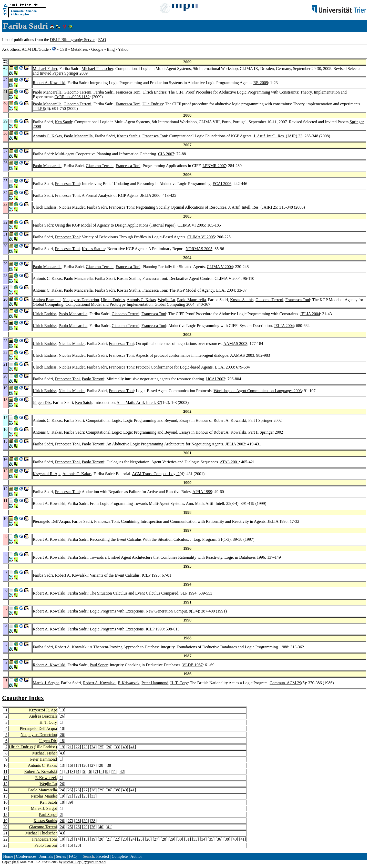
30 (85, 821)
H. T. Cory (179, 683)
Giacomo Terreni (77, 92)
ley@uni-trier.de (94, 862)
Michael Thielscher (97, 69)
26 (62, 716)
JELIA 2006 (150, 195)
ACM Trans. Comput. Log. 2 (156, 474)
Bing (111, 49)
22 (78, 747)
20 (5, 827)
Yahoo (123, 49)
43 (62, 753)
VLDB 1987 (192, 665)
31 (188, 839)
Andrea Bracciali (47, 300)
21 (70, 747)
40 (125, 747)
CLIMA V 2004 (220, 267)
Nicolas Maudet (72, 207)
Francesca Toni (128, 92)
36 (109, 790)
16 (70, 765)
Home (8, 856)
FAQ (102, 40)
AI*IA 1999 (202, 492)
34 (203, 839)
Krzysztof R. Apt (47, 474)
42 (122, 772)
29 (101, 790)
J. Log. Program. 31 (206, 539)
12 (5, 778)
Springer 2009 (76, 73)
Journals (46, 856)
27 (93, 765)
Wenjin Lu (166, 300)
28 (101, 765)
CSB (63, 49)
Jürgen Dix (42, 402)
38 (109, 765)
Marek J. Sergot (46, 683)
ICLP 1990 (155, 629)
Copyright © (11, 862)
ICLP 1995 (151, 575)
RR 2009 (261, 83)
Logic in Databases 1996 (245, 557)
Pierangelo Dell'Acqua (51, 521)
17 (78, 765)
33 (117, 747)
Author (136, 856)
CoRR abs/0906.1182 (72, 97)
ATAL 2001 (229, 462)
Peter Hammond (155, 683)
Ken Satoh (63, 122)
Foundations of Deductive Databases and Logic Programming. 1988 (232, 647)
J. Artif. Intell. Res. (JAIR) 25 (253, 207)
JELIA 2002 (235, 444)
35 (211, 839)
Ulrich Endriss (154, 92)
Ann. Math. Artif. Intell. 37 (139, 402)
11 (6, 772)
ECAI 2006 (222, 184)
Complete (120, 856)
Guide (44, 49)
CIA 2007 (166, 154)
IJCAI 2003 (224, 367)
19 (62, 747)
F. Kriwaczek (129, 683)
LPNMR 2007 (214, 166)
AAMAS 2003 (235, 344)
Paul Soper (99, 665)
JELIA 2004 (310, 314)
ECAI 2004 (225, 290)
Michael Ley (72, 862)
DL (35, 49)
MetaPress (79, 49)
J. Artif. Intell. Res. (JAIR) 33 (278, 136)
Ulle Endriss (153, 104)
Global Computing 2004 (175, 304)
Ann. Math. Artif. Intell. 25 (208, 503)
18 (62, 741)
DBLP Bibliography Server (72, 40)
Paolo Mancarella (47, 92)
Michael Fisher (45, 69)
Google (97, 49)
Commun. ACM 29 (285, 683)
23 (85, 747)
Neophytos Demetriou (81, 300)
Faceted (102, 856)
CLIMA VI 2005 (191, 225)
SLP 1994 (188, 593)
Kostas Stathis (129, 136)
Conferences (26, 856)
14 (5, 790)
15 (5, 796)
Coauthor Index (23, 698)
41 (132, 747)
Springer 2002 (270, 420)
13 (62, 710)
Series (61, 856)
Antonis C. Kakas (47, 136)
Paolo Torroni (93, 379)
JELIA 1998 (278, 521)
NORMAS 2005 (199, 249)
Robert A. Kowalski (49, 83)
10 (62, 728)
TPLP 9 (39, 109)
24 (93, 747)
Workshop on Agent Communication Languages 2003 (258, 391)
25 (101, 747)
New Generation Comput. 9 (168, 611)
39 (70, 802)
